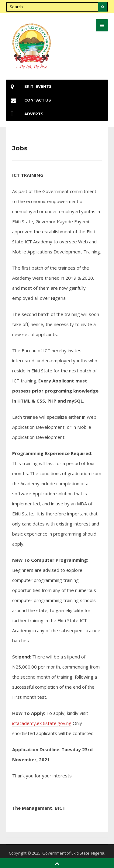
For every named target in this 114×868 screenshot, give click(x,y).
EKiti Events (29, 86)
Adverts (25, 114)
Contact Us (28, 100)
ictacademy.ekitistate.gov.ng (42, 723)
